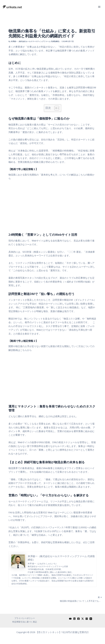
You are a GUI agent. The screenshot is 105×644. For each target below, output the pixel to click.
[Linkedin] (74, 618)
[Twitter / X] (83, 618)
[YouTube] (70, 618)
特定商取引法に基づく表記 (25, 622)
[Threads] (91, 618)
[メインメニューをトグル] (99, 7)
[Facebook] (78, 618)
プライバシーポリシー (25, 618)
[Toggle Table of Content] (55, 108)
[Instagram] (87, 618)
